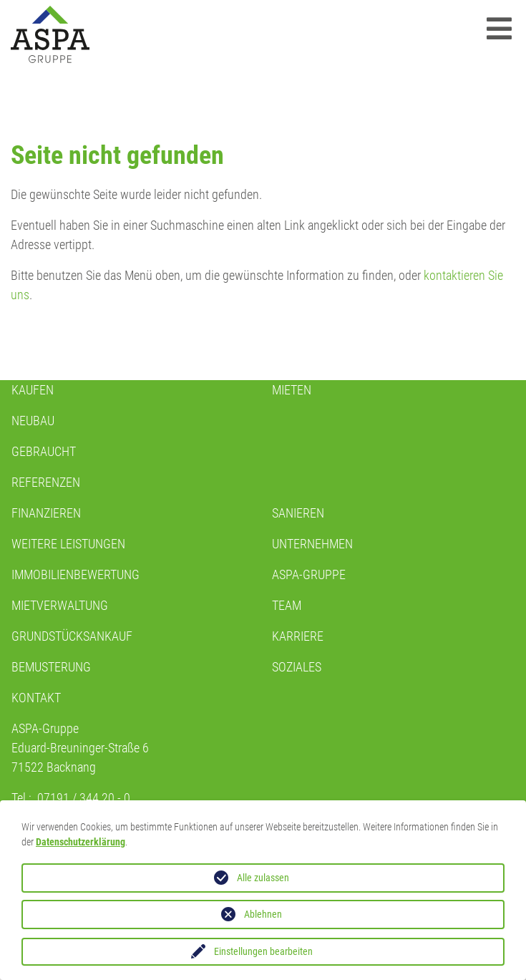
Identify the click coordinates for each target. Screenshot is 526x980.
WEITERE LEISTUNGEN (68, 544)
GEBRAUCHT (44, 451)
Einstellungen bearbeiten (263, 951)
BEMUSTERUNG (51, 667)
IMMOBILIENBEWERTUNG (76, 574)
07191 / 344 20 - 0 (84, 798)
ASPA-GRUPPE (309, 574)
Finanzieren (46, 513)
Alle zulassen (263, 878)
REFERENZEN (46, 482)
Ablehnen (263, 914)
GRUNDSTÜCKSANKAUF (72, 636)
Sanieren (298, 513)
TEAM (287, 605)
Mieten (292, 390)
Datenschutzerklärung (81, 842)
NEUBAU (33, 421)
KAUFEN (33, 390)
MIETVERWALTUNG (60, 605)
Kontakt (36, 698)
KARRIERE (298, 636)
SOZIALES (297, 667)
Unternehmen (312, 544)
